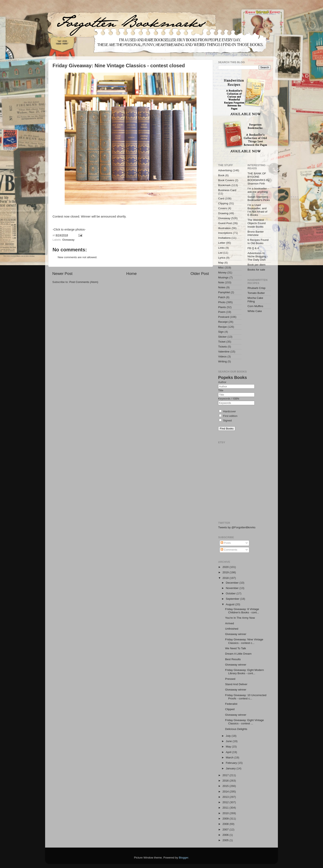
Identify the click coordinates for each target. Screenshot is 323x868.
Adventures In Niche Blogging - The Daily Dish (258, 256)
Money (222, 273)
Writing (222, 361)
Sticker (222, 337)
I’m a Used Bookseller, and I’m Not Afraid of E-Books (257, 210)
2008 (226, 824)
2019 (226, 572)
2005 (226, 840)
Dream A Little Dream (238, 654)
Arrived (230, 623)
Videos (222, 357)
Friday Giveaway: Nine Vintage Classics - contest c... (244, 641)
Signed (225, 420)
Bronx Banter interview (256, 233)
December (233, 583)
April (229, 752)
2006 (226, 835)
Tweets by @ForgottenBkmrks (237, 527)
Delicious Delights (236, 729)
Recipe (222, 327)
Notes (222, 287)
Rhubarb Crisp (257, 288)
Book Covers (226, 180)
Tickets (222, 347)
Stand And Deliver (236, 684)
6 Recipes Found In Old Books (258, 242)
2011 (226, 808)
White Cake (255, 311)
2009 (226, 819)
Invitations (224, 238)
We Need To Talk (236, 648)
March (230, 757)
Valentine (224, 352)
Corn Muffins (255, 306)
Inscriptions (225, 233)
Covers (223, 208)
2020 (226, 567)
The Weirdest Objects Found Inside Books (257, 223)
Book (221, 175)
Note (221, 282)
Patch (222, 297)
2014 (226, 792)
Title (221, 390)
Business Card (227, 190)
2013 (226, 797)
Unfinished (232, 629)
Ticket (222, 342)
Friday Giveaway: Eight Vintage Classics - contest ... (245, 722)
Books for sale (256, 270)
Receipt (223, 322)
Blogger (184, 858)
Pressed (230, 679)
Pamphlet (224, 292)
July (229, 736)
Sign (221, 332)
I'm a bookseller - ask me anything (258, 190)
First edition (228, 416)
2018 (226, 578)
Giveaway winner (236, 634)
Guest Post (225, 223)
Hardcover (227, 411)
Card (221, 198)
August (231, 604)
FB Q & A (253, 248)
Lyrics (222, 258)
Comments (229, 550)
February (232, 763)
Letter (222, 243)
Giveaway (68, 240)
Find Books (227, 429)
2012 (226, 802)
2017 (226, 775)
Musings (223, 277)
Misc (221, 268)
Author (222, 382)
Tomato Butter (256, 293)
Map (221, 263)
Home (131, 274)
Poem (222, 312)
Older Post (200, 274)
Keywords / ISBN (229, 399)
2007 (226, 830)
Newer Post (62, 274)
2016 (226, 781)
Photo (222, 302)
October (231, 593)
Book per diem (257, 265)
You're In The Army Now (240, 618)
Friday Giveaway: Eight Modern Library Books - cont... (245, 672)
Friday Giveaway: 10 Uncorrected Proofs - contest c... (246, 697)
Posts (226, 543)
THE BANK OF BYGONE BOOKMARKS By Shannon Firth (259, 179)
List (220, 253)
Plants (222, 307)
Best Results (233, 659)
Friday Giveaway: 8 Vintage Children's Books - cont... (242, 611)
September (233, 599)
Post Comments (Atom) (84, 282)
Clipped (230, 709)
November (233, 588)
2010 (226, 813)
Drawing (223, 213)
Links (221, 248)
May (229, 747)
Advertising (225, 170)
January (231, 768)
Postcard (224, 317)
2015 (226, 786)
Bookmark (224, 185)
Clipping (223, 203)
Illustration (225, 228)
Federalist (231, 704)
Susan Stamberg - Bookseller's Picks (259, 198)
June (229, 741)
